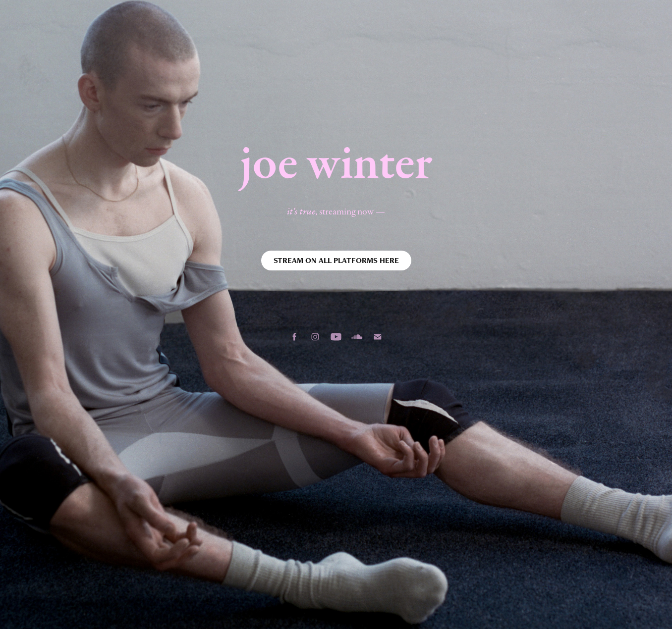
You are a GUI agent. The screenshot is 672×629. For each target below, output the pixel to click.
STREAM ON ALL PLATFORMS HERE (336, 260)
